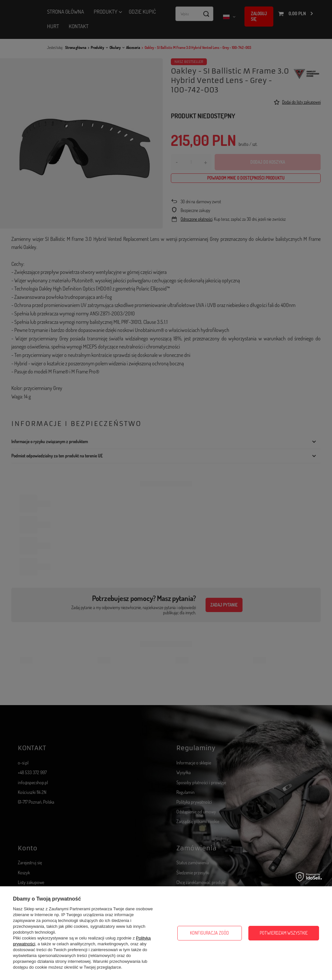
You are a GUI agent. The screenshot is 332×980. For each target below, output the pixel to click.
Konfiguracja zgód (209, 933)
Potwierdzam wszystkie (284, 933)
